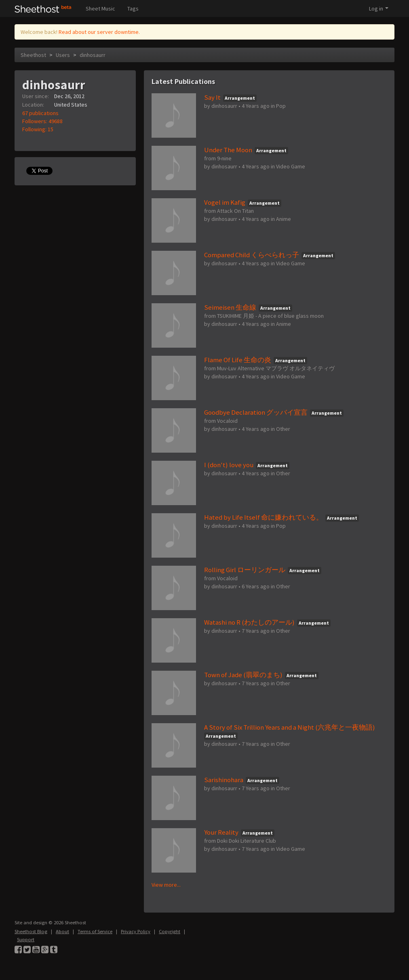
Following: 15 (38, 129)
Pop (281, 106)
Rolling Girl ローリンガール (245, 570)
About (62, 931)
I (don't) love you (229, 465)
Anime (284, 219)
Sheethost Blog (31, 931)
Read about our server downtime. (99, 32)
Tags (133, 8)
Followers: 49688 (42, 121)
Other (283, 429)
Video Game (291, 166)
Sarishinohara (224, 780)
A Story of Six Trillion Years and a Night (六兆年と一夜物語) (290, 727)
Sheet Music (100, 8)
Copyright (170, 931)
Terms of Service (95, 931)
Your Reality (221, 832)
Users (63, 55)
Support (26, 939)
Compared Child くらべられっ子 (252, 255)
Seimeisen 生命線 (230, 307)
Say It (212, 97)
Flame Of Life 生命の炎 (238, 360)
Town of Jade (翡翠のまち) (243, 675)
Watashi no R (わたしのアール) (249, 622)
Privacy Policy (136, 931)
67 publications (40, 113)
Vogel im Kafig (225, 202)
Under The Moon (228, 150)
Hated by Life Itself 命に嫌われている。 (264, 517)
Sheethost (33, 55)
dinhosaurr (93, 55)
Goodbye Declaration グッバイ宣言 (256, 412)
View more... (166, 885)
